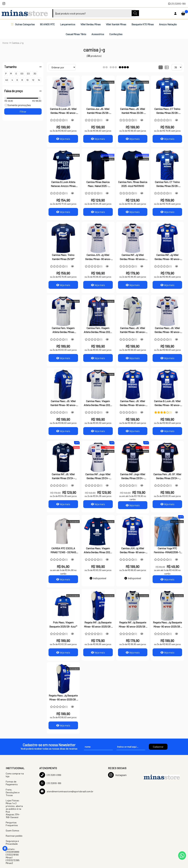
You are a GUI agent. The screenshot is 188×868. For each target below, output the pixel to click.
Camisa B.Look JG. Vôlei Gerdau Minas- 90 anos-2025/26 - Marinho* (167, 403)
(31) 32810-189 (177, 4)
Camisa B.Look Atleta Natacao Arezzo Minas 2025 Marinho (63, 184)
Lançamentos (68, 24)
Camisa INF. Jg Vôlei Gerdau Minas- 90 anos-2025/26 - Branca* (133, 257)
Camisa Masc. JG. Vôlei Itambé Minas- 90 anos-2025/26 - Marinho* (63, 403)
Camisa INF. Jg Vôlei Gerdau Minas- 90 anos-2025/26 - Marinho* (167, 257)
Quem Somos (12, 830)
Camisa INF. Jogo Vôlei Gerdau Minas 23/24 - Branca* (98, 477)
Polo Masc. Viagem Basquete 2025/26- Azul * (63, 624)
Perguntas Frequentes (12, 824)
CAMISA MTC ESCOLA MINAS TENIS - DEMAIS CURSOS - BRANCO (63, 551)
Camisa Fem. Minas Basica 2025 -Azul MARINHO (133, 184)
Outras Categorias (23, 24)
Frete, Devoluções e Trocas (13, 792)
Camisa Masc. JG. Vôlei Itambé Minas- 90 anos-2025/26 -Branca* (133, 330)
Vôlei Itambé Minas (116, 24)
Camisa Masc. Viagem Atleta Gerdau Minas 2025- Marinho (98, 551)
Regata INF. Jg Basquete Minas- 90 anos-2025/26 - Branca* (133, 625)
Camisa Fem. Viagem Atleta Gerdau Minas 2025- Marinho (98, 330)
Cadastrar (158, 747)
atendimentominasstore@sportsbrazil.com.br (66, 791)
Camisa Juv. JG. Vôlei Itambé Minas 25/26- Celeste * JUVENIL (98, 111)
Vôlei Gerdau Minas (91, 24)
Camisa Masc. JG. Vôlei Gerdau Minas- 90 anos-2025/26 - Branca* (167, 330)
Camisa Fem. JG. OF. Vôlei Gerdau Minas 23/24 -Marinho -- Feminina (167, 477)
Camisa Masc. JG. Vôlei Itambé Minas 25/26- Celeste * (133, 111)
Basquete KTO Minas (143, 24)
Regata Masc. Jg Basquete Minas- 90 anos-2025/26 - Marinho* (63, 698)
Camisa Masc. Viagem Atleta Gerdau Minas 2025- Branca (98, 403)
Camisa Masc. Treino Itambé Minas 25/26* (63, 257)
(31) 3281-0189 (50, 775)
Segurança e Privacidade (12, 842)
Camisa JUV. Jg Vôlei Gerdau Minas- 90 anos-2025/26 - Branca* (98, 257)
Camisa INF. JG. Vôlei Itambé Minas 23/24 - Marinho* (63, 477)
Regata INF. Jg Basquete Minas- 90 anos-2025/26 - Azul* (98, 625)
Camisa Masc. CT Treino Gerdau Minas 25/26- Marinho (167, 111)
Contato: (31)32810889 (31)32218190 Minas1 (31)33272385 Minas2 (13, 856)
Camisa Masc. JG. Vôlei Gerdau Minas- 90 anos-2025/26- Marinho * (133, 403)
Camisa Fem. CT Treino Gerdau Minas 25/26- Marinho (167, 184)
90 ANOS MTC (47, 24)
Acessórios (98, 34)
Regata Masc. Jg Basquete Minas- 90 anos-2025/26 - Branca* (167, 625)
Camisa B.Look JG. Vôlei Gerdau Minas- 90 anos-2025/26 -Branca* (63, 111)
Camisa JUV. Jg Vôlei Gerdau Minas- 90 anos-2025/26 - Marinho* (133, 551)
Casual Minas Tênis (76, 34)
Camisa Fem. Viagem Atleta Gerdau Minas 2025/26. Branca (63, 330)
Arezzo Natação (168, 24)
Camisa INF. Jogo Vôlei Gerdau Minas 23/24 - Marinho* (133, 477)
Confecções (116, 34)
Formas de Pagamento (12, 783)
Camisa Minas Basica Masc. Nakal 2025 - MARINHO (98, 184)
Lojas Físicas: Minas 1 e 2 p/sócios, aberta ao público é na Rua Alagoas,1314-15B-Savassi (14, 809)
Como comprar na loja (15, 775)
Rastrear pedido (14, 836)
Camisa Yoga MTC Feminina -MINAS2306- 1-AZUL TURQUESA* (167, 551)
